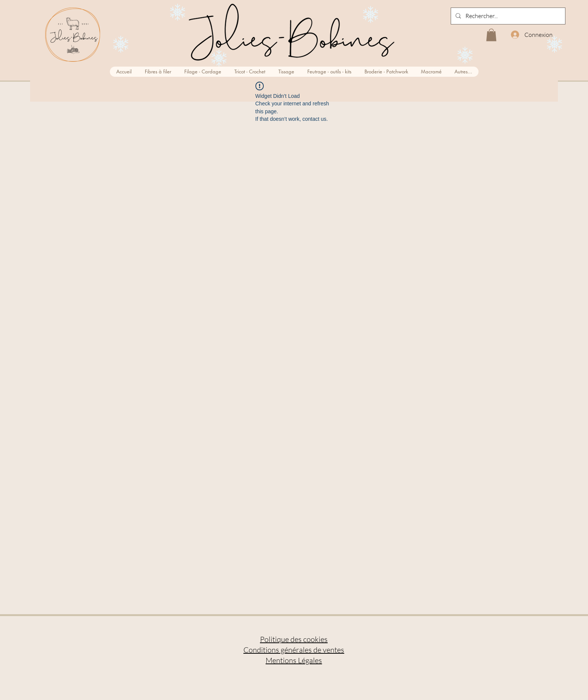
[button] (491, 35)
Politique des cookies (294, 639)
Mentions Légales (294, 660)
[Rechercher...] (507, 16)
